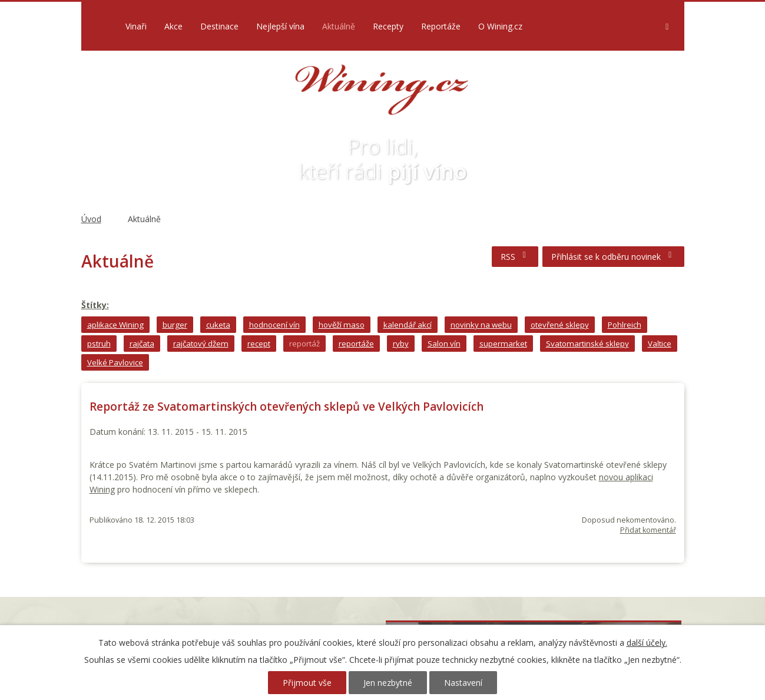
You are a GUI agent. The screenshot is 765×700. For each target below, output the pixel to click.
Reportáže (441, 26)
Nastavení (463, 683)
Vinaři (136, 26)
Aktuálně (339, 26)
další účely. (647, 643)
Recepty (388, 26)
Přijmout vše (307, 683)
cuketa (218, 325)
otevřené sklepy (560, 325)
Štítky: (95, 305)
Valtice (660, 344)
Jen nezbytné (388, 683)
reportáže (356, 344)
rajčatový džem (201, 344)
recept (259, 344)
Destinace (219, 26)
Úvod (100, 26)
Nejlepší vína (280, 26)
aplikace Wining (115, 325)
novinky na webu (481, 325)
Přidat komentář (648, 530)
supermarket (503, 344)
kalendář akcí (408, 325)
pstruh (99, 344)
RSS (515, 257)
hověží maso (342, 325)
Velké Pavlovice (115, 362)
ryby (401, 344)
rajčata (142, 344)
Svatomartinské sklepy (587, 344)
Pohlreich (625, 325)
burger (175, 325)
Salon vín (444, 344)
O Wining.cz (500, 26)
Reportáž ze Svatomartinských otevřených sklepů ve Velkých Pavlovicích (287, 407)
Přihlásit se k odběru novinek (613, 257)
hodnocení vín (274, 325)
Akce (173, 26)
